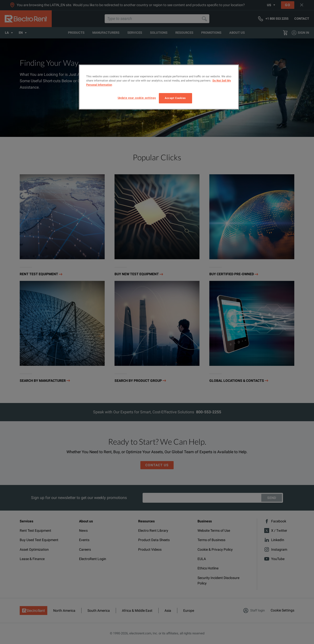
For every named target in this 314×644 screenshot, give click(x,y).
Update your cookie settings (137, 98)
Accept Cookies (175, 98)
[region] (159, 87)
